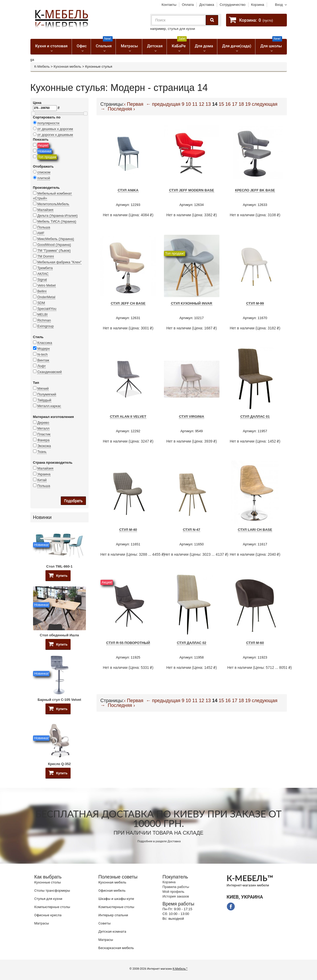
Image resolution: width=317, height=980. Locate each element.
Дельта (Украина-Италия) (57, 216)
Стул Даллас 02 (192, 643)
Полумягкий (47, 394)
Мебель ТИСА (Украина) (57, 221)
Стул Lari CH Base (255, 530)
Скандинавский (50, 372)
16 (228, 104)
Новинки (45, 151)
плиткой (44, 178)
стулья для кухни (182, 29)
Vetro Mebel (46, 285)
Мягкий (43, 388)
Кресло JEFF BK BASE (255, 190)
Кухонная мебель (67, 66)
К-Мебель (42, 66)
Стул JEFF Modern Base (191, 190)
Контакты (169, 5)
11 (195, 104)
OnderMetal (46, 297)
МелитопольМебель (53, 204)
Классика (45, 343)
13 (208, 104)
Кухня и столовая (51, 46)
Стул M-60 (255, 643)
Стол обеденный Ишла (59, 635)
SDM (41, 303)
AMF (41, 233)
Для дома (204, 46)
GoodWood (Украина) (54, 245)
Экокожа (44, 446)
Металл (43, 428)
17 (235, 104)
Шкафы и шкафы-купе (116, 899)
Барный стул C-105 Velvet (59, 700)
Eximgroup (45, 326)
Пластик (44, 434)
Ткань (42, 452)
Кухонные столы (48, 882)
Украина (44, 474)
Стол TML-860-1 (59, 566)
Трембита (45, 268)
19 (248, 104)
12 (201, 104)
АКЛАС (43, 274)
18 (241, 104)
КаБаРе (179, 44)
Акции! (43, 145)
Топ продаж (47, 157)
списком (44, 172)
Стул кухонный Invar (191, 303)
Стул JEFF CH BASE (128, 303)
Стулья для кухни (48, 899)
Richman (44, 320)
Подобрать (73, 501)
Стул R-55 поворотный (128, 643)
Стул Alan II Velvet (128, 417)
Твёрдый (44, 400)
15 (221, 104)
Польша (44, 227)
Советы (104, 923)
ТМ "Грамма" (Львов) (54, 250)
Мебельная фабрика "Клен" (59, 262)
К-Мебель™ (180, 969)
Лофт (42, 366)
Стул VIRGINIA (192, 417)
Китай (42, 480)
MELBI (42, 314)
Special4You (47, 309)
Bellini (42, 291)
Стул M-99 (255, 303)
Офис (82, 46)
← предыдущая (163, 104)
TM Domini (46, 256)
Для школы (271, 44)
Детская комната (112, 931)
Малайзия (45, 210)
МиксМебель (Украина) (56, 239)
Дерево (43, 423)
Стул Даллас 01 (255, 417)
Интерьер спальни (113, 915)
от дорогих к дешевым (55, 135)
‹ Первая (134, 104)
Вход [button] (279, 5)
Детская (155, 46)
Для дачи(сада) (237, 46)
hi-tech (42, 354)
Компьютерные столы (52, 907)
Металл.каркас (49, 406)
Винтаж (43, 360)
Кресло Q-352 (59, 764)
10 (188, 104)
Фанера (43, 440)
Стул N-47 (192, 530)
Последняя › (121, 109)
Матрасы (129, 46)
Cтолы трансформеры (52, 891)
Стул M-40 (128, 530)
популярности (48, 123)
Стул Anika (128, 190)
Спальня (104, 44)
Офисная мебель (112, 891)
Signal (42, 280)
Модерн (43, 349)
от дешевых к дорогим (55, 129)
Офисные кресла (48, 915)
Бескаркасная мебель (116, 948)
